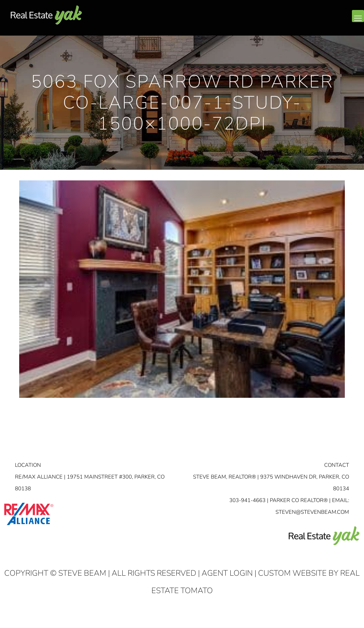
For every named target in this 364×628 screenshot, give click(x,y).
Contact (337, 465)
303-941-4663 (247, 500)
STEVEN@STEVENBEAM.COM (312, 512)
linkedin (329, 22)
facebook (315, 22)
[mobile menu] (358, 16)
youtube (343, 22)
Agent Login (227, 573)
